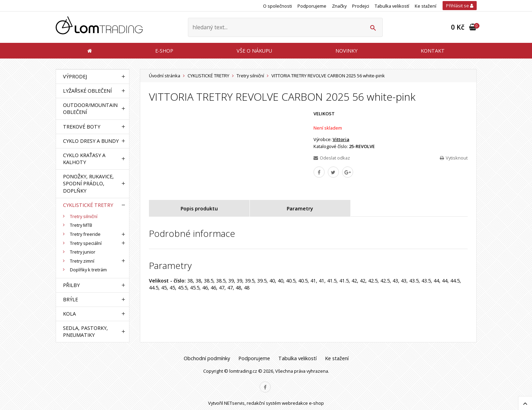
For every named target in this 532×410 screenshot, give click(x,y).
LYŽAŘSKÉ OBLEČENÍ (87, 91)
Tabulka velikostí (392, 6)
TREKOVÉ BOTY (82, 127)
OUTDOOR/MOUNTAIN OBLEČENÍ (90, 109)
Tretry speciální (86, 243)
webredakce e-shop (303, 403)
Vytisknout (454, 158)
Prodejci (361, 6)
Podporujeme (312, 6)
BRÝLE (70, 299)
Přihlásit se (460, 6)
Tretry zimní (82, 261)
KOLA (69, 314)
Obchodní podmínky (207, 358)
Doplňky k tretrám (88, 270)
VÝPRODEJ (75, 76)
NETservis (234, 403)
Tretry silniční (250, 76)
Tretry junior (83, 252)
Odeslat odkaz (332, 158)
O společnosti (277, 6)
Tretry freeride (85, 234)
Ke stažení (426, 6)
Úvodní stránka (165, 76)
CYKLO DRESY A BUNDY (91, 141)
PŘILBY (71, 285)
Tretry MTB (81, 225)
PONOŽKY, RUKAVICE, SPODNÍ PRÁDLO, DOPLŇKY (88, 183)
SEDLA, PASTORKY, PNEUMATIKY (85, 331)
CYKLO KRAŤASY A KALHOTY (84, 159)
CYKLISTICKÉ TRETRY (208, 76)
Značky (339, 6)
